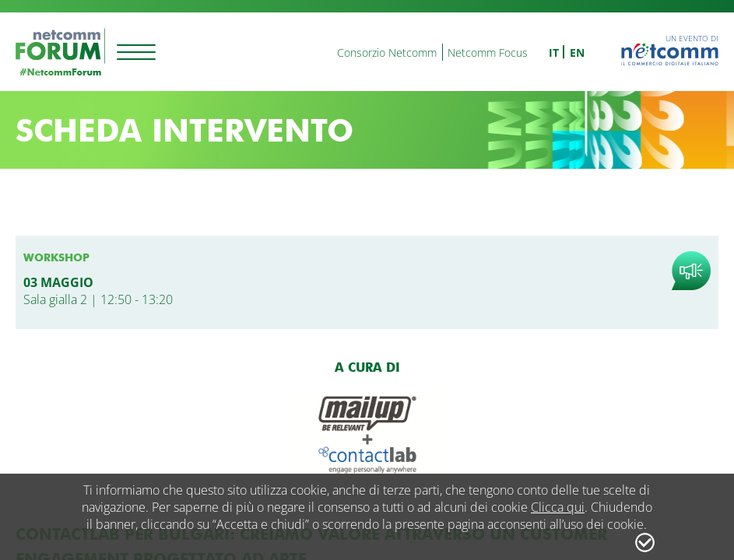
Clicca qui (558, 507)
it (554, 52)
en (577, 52)
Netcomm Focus (488, 52)
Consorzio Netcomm (387, 52)
